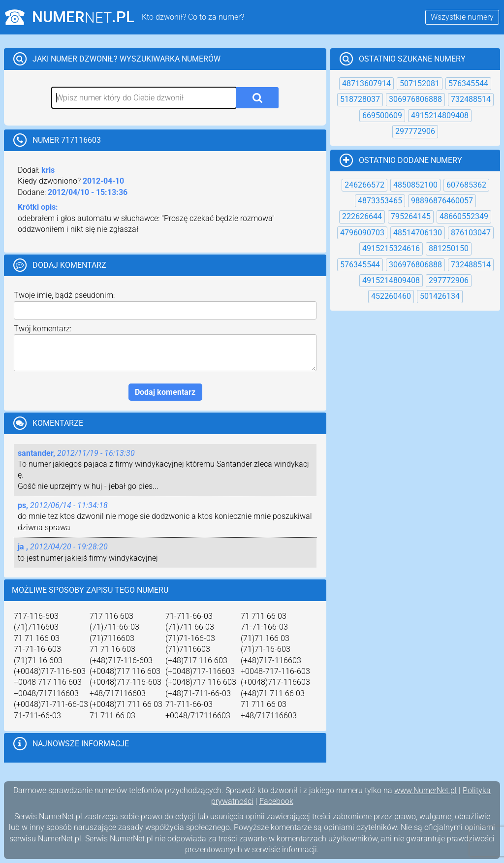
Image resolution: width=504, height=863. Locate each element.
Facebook (276, 801)
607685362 (466, 185)
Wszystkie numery (462, 17)
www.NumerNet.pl (425, 790)
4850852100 (415, 185)
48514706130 (418, 233)
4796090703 (362, 233)
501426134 (440, 296)
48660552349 (464, 216)
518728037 (360, 99)
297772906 (415, 131)
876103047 (471, 233)
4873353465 (380, 201)
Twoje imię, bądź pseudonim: (64, 295)
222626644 (362, 216)
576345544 (468, 83)
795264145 (411, 216)
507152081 (420, 83)
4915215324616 (391, 248)
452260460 (391, 296)
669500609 (382, 115)
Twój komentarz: (43, 329)
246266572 (364, 185)
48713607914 (366, 83)
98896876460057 (442, 201)
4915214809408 (440, 115)
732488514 (471, 99)
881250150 (449, 248)
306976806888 (415, 99)
